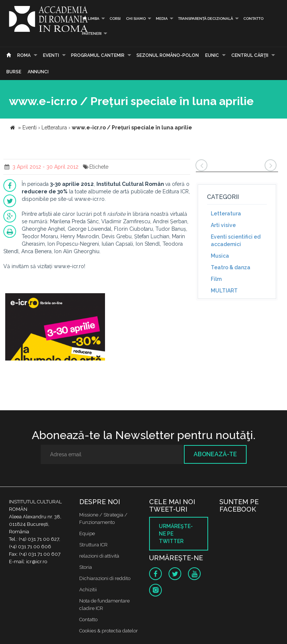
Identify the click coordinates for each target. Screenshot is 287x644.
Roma (24, 55)
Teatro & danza (231, 267)
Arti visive (223, 225)
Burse (14, 72)
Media (162, 19)
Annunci (38, 72)
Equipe (87, 533)
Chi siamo (136, 19)
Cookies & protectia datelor (109, 631)
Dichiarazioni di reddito (105, 578)
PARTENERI (92, 33)
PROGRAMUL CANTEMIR (98, 55)
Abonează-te (215, 454)
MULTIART (224, 291)
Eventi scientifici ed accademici (236, 240)
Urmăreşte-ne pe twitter (176, 534)
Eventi (51, 55)
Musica (220, 256)
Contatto (253, 19)
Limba (91, 19)
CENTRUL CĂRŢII (250, 55)
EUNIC (212, 55)
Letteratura (226, 214)
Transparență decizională (206, 19)
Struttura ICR (93, 545)
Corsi (115, 19)
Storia (86, 567)
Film (216, 279)
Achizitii (88, 590)
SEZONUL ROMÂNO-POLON (168, 55)
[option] (55, 328)
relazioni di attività (99, 556)
